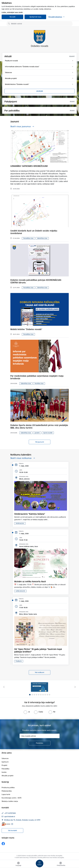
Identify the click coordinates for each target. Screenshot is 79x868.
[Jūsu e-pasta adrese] (40, 736)
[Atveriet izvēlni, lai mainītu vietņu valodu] (18, 864)
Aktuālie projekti (7, 776)
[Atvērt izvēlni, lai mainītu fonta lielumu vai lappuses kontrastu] (61, 864)
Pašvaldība (5, 769)
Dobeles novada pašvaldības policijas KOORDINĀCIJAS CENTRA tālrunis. (36, 281)
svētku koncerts (20, 591)
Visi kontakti (12, 830)
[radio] (27, 712)
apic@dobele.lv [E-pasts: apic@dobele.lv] (10, 817)
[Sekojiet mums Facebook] (3, 844)
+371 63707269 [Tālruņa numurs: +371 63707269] (10, 813)
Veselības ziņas (39, 383)
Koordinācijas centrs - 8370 (12, 798)
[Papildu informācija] (12, 824)
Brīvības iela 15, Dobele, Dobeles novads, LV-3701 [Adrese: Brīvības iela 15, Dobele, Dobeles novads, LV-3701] (22, 820)
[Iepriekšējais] (4, 687)
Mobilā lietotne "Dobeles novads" (26, 329)
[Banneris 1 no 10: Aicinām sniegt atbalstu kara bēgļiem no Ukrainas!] (40, 687)
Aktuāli (8, 56)
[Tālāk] (75, 687)
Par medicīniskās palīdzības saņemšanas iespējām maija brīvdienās (37, 377)
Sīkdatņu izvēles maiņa (10, 801)
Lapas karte (6, 794)
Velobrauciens (20, 523)
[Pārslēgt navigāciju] (40, 863)
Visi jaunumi (40, 442)
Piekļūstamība (7, 791)
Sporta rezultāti (48, 433)
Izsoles (4, 772)
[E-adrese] (6, 824)
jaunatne (37, 433)
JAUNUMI (40, 91)
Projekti (4, 765)
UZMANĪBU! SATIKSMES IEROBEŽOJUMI (29, 166)
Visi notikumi (39, 672)
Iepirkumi (5, 762)
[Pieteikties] (40, 743)
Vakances (5, 758)
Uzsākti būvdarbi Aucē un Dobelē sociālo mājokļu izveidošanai (34, 232)
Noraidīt (12, 17)
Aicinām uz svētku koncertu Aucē (30, 581)
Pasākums (19, 661)
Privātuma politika (8, 788)
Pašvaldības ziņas (28, 238)
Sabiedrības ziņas (42, 238)
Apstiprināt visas (35, 17)
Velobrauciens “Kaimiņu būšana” (30, 514)
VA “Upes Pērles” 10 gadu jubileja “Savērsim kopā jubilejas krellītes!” (38, 650)
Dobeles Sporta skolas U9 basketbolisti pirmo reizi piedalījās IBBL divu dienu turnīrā (39, 426)
